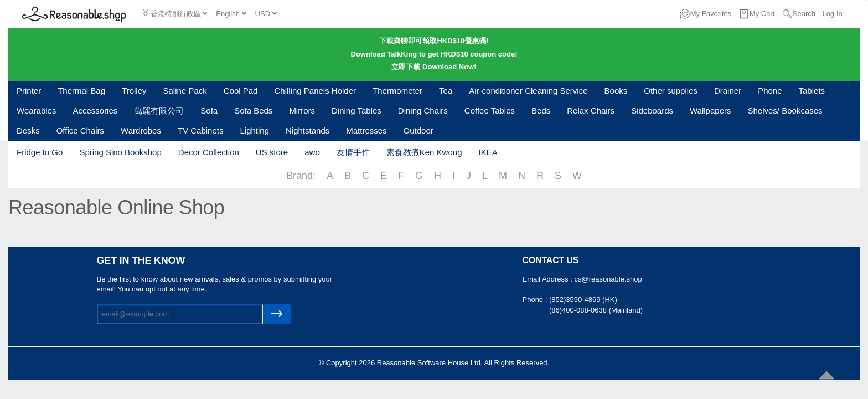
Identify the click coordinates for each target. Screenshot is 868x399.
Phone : (536, 300)
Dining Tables (356, 111)
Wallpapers (710, 111)
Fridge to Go (40, 152)
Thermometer (397, 91)
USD (266, 14)
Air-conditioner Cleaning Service (528, 91)
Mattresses (366, 131)
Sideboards (652, 111)
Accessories (95, 111)
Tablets (812, 91)
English (231, 14)
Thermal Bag (81, 91)
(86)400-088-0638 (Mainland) (596, 310)
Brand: (301, 176)
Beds (541, 111)
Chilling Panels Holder (315, 91)
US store (272, 152)
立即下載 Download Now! (434, 67)
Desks (28, 131)
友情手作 (353, 152)
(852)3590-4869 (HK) (583, 300)
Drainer (728, 91)
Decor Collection (209, 152)
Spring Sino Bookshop (120, 152)
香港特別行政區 (175, 13)
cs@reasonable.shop (608, 279)
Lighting (254, 131)
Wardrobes (141, 131)
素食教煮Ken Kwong (424, 152)
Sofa (209, 111)
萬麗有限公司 (159, 111)
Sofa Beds (253, 111)
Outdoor (418, 131)
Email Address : (549, 279)
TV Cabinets (201, 131)
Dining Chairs (423, 111)
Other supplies (671, 91)
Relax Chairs (591, 111)
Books (616, 91)
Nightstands (308, 131)
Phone (770, 91)
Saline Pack (185, 91)
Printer (29, 91)
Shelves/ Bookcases (785, 111)
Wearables (36, 111)
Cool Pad (241, 91)
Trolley (134, 91)
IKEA (488, 152)
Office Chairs (80, 131)
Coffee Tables (490, 111)
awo (312, 152)
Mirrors (302, 111)
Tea (446, 91)
